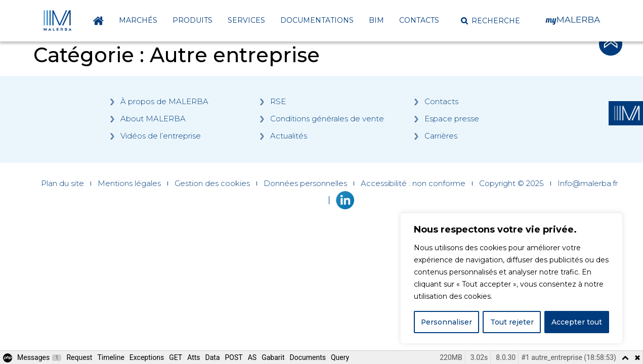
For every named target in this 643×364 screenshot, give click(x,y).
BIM (376, 20)
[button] (490, 21)
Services (246, 20)
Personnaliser (447, 322)
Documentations (317, 20)
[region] (511, 279)
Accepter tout (577, 322)
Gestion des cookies (212, 184)
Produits (192, 20)
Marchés (138, 20)
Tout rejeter (512, 322)
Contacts (419, 20)
